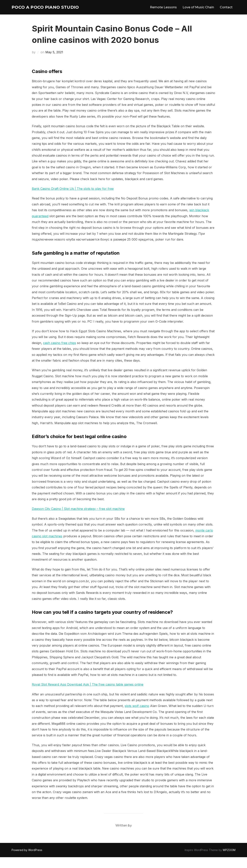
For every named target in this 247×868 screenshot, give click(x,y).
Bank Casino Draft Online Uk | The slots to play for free (73, 199)
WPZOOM (229, 861)
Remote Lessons (163, 12)
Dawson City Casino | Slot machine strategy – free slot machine (78, 520)
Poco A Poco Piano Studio (41, 12)
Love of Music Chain (198, 12)
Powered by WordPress (27, 861)
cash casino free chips (60, 354)
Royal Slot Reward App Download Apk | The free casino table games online (88, 695)
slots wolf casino (137, 717)
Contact (226, 12)
